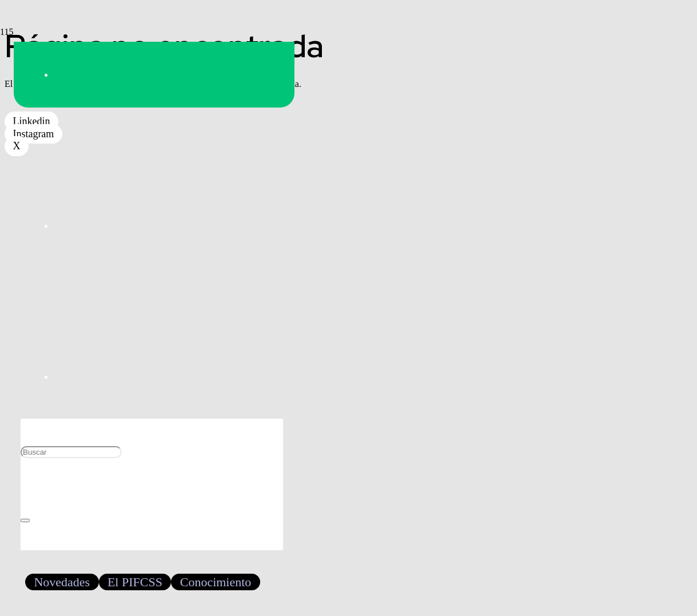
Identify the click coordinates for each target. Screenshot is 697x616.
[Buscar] (71, 452)
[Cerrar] (25, 520)
